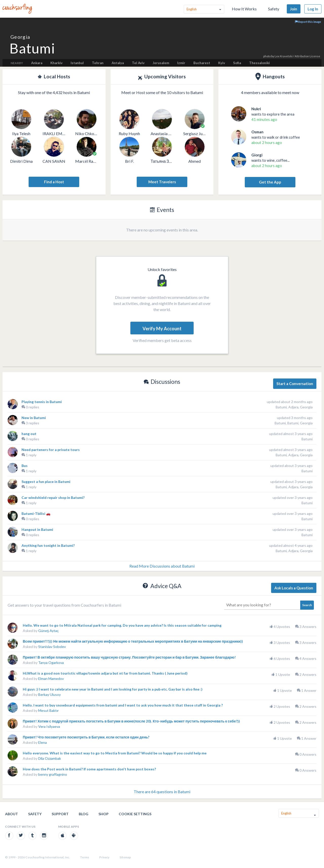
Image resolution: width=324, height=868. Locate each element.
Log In (313, 9)
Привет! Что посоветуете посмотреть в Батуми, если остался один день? (86, 737)
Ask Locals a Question (294, 588)
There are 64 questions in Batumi (162, 792)
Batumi (307, 439)
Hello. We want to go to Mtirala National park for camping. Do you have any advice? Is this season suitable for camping (122, 625)
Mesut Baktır (48, 710)
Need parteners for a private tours (51, 450)
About (12, 814)
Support (60, 814)
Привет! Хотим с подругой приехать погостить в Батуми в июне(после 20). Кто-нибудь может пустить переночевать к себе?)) (131, 721)
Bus (25, 466)
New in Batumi (34, 418)
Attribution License (307, 56)
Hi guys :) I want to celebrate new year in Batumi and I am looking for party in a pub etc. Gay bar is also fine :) (113, 689)
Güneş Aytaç (48, 631)
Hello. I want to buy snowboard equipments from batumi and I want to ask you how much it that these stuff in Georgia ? (123, 705)
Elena (43, 742)
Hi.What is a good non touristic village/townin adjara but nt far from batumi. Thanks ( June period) (105, 673)
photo (267, 56)
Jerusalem (161, 63)
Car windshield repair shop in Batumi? (53, 498)
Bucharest (202, 63)
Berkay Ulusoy (49, 694)
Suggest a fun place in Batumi (46, 482)
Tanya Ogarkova (51, 663)
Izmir (181, 63)
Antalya (118, 63)
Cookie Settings (135, 814)
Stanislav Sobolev (52, 647)
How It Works (244, 9)
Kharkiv (56, 63)
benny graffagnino (53, 774)
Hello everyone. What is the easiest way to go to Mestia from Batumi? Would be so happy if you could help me (115, 753)
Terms (85, 857)
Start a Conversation (295, 384)
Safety (274, 9)
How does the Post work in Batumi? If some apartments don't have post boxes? (89, 769)
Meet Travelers (162, 182)
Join (294, 9)
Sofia (237, 63)
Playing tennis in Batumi (42, 402)
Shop (104, 814)
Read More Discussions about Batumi (162, 566)
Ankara (37, 63)
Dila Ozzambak (50, 758)
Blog (84, 814)
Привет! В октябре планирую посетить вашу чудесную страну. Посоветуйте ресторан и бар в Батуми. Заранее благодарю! (129, 657)
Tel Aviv (138, 63)
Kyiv (222, 63)
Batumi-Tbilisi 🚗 (36, 513)
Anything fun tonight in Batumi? (48, 545)
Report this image (308, 22)
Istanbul (77, 63)
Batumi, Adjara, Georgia (294, 407)
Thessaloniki (259, 63)
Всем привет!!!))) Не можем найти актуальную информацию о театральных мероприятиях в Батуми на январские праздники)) (133, 641)
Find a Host (54, 182)
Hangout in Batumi (37, 529)
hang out (29, 434)
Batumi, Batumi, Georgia (294, 423)
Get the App (270, 182)
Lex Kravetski (284, 56)
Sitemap (125, 857)
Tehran (98, 63)
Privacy (104, 857)
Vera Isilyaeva (49, 726)
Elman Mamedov (51, 679)
